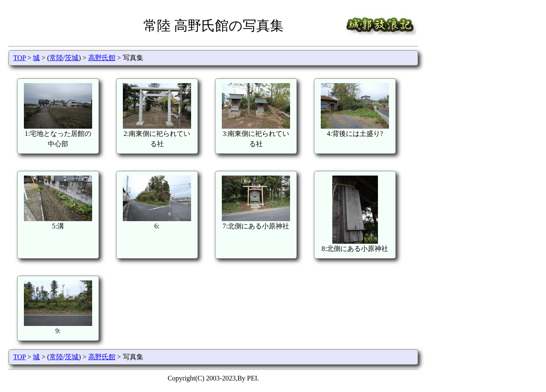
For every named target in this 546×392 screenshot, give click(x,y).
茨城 (72, 58)
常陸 (56, 58)
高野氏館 (102, 58)
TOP (19, 58)
